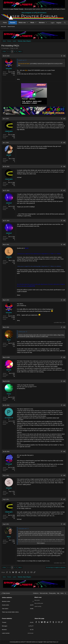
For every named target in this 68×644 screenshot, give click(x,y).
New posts (4, 26)
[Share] (62, 56)
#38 (64, 221)
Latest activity (38, 606)
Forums (13, 23)
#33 (64, 56)
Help (58, 593)
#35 (64, 143)
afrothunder (31, 633)
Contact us (36, 593)
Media (32, 23)
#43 (64, 381)
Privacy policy (52, 593)
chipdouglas (6, 48)
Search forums (11, 26)
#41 (64, 327)
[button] (27, 23)
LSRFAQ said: (22, 332)
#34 (64, 119)
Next (20, 51)
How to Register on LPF (29, 13)
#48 (64, 524)
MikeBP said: (22, 60)
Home (5, 23)
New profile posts (39, 603)
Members (42, 23)
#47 (64, 499)
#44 (64, 405)
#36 (64, 166)
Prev (5, 51)
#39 (64, 244)
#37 (64, 190)
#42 (64, 357)
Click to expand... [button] (41, 543)
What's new (22, 23)
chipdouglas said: (23, 529)
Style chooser (6, 593)
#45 (64, 451)
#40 (64, 300)
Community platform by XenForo (24, 642)
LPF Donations (42, 13)
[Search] (65, 23)
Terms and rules (44, 593)
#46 (64, 475)
